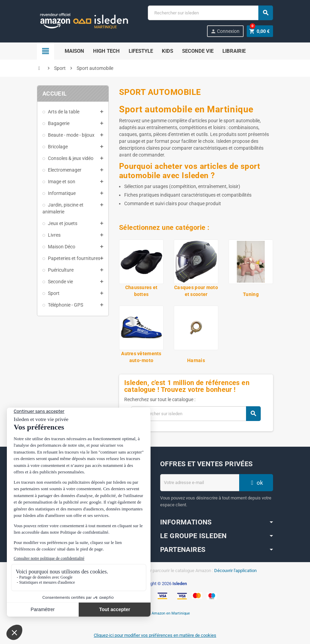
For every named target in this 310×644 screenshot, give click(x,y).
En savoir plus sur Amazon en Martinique (155, 613)
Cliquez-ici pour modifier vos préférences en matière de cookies (155, 635)
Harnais (196, 360)
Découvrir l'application (235, 571)
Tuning (251, 294)
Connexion (225, 31)
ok (256, 483)
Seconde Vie (198, 51)
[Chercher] (210, 13)
